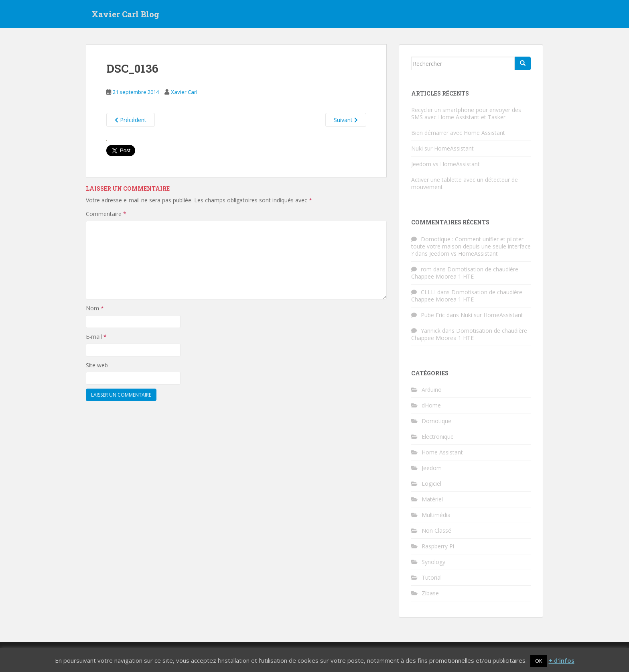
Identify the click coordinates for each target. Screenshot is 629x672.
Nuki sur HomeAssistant (442, 148)
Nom (95, 308)
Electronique (438, 437)
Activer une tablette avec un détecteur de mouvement (465, 183)
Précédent (131, 120)
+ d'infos (562, 660)
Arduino (432, 390)
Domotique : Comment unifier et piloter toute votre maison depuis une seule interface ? (471, 246)
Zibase (430, 593)
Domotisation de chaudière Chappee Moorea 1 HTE (465, 273)
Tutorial (432, 577)
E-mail (96, 337)
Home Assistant (442, 452)
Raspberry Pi (438, 546)
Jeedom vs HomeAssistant (445, 164)
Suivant (346, 120)
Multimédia (436, 515)
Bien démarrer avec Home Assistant (458, 133)
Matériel (432, 499)
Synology (433, 562)
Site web (97, 365)
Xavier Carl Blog (126, 14)
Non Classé (436, 530)
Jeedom (432, 468)
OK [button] (539, 661)
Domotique (436, 421)
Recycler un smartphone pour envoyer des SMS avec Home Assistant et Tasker (466, 113)
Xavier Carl (184, 92)
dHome (431, 405)
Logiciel (431, 484)
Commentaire (106, 214)
